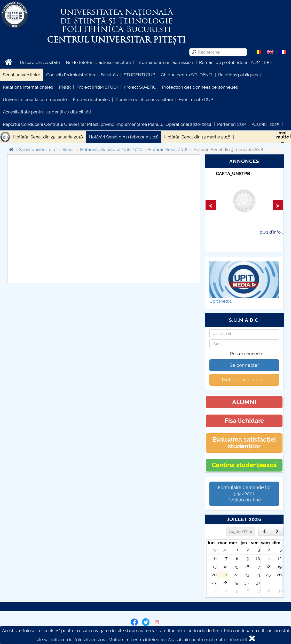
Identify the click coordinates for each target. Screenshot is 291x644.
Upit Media (221, 301)
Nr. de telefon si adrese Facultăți (98, 62)
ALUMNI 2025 (265, 124)
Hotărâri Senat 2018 (168, 150)
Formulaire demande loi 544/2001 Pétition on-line (244, 494)
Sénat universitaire (22, 75)
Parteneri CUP (232, 124)
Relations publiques (238, 75)
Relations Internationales (28, 87)
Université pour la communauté (35, 100)
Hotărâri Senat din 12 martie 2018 (197, 137)
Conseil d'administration (71, 75)
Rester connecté (244, 354)
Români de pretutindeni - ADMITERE (236, 62)
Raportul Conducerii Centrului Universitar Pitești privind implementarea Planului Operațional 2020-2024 (107, 124)
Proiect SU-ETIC (140, 87)
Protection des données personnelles (200, 87)
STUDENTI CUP (139, 75)
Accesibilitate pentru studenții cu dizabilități (47, 112)
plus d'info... (271, 232)
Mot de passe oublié (244, 380)
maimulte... (283, 137)
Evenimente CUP (196, 100)
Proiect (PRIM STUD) (97, 87)
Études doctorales (91, 100)
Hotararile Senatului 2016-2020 (111, 150)
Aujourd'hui (241, 531)
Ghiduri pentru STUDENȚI (187, 75)
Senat (68, 150)
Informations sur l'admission (165, 62)
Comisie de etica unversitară (144, 100)
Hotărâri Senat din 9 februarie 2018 (124, 137)
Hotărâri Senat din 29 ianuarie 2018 (48, 137)
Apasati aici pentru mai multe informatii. (208, 640)
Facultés (109, 75)
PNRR (65, 87)
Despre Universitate (40, 62)
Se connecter (244, 365)
